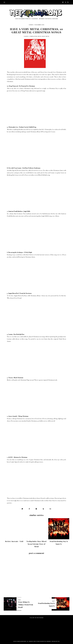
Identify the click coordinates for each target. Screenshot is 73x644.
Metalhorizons (22, 641)
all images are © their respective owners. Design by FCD (43, 641)
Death (39, 36)
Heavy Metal (46, 36)
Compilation (33, 36)
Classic (26, 36)
